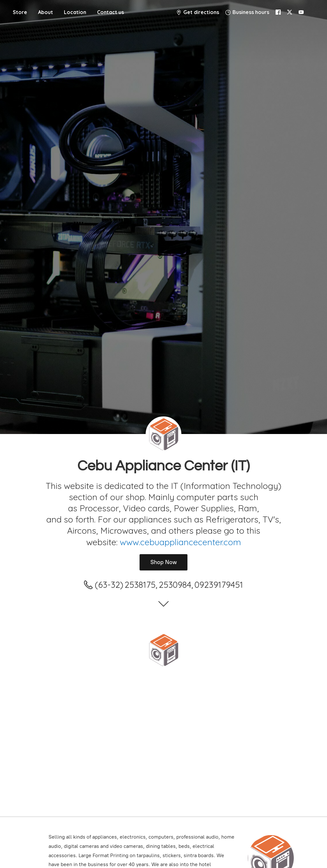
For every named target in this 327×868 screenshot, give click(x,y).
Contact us (110, 12)
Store (20, 12)
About (46, 12)
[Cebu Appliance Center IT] (163, 650)
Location (75, 12)
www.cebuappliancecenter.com (180, 542)
